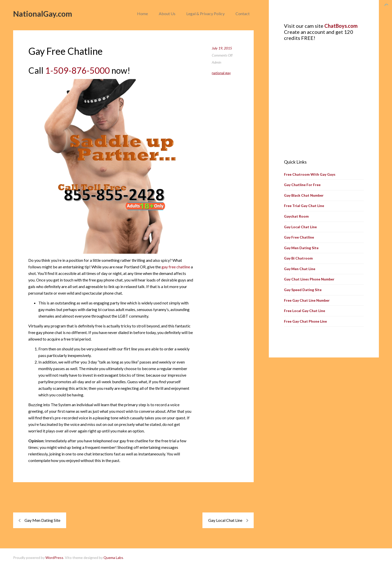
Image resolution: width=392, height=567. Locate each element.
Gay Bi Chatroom (298, 258)
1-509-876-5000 (77, 70)
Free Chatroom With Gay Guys (310, 174)
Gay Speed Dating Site (303, 290)
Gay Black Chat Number (304, 195)
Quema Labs (113, 558)
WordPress (54, 558)
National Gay (221, 73)
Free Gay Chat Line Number (307, 300)
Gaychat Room (296, 216)
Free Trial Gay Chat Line (304, 206)
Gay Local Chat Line (225, 520)
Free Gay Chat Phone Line (305, 321)
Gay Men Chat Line (300, 269)
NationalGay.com (43, 14)
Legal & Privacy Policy (205, 14)
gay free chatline (176, 267)
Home (142, 14)
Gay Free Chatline (299, 237)
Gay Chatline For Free (302, 185)
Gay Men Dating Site (42, 520)
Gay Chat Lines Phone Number (309, 279)
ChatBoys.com (341, 26)
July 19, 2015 (222, 48)
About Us (167, 14)
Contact (243, 14)
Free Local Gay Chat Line (305, 311)
